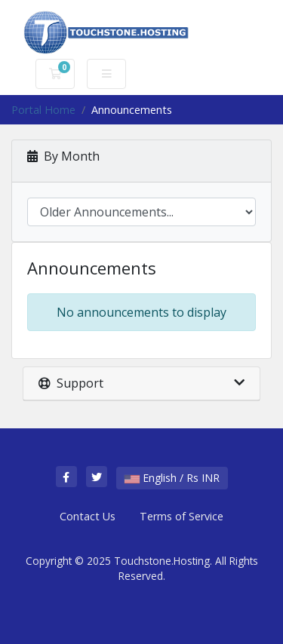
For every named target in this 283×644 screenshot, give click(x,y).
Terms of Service (181, 516)
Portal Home (43, 110)
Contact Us (88, 516)
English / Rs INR (172, 478)
